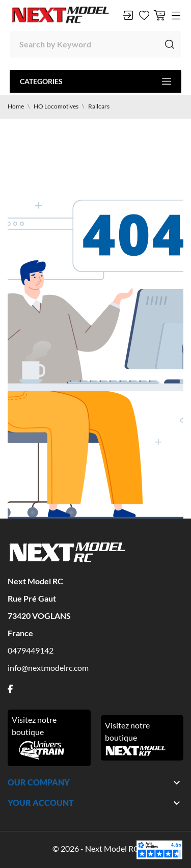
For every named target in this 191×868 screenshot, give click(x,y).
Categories (95, 81)
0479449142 (31, 650)
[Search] (95, 44)
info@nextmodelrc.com (48, 668)
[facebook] (10, 689)
